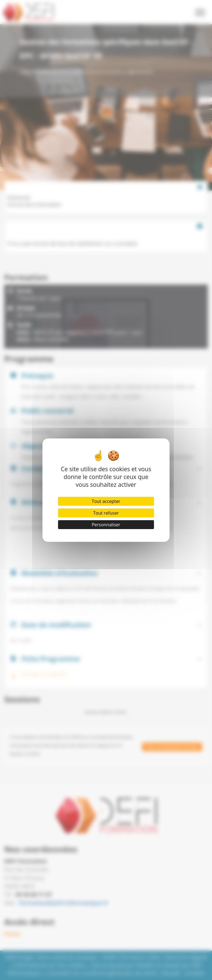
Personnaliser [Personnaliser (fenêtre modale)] (106, 525)
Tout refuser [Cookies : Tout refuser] (106, 513)
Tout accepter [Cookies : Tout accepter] (106, 501)
